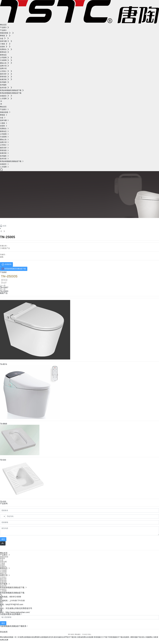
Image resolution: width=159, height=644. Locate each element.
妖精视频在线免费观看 (32, 637)
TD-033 (3, 460)
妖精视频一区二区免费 (15, 637)
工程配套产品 (5, 248)
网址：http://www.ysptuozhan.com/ (15, 612)
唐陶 (2, 257)
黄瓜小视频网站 (147, 637)
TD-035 (3, 502)
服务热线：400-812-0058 (11, 597)
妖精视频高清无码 (47, 637)
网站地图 (3, 637)
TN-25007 (4, 288)
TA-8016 (4, 364)
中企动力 (85, 634)
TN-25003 (4, 291)
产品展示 (9, 221)
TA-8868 (4, 424)
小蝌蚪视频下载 (135, 637)
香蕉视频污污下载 (100, 637)
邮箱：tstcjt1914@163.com (12, 604)
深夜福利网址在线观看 (85, 637)
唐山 (90, 634)
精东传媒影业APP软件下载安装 (65, 637)
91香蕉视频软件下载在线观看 (118, 637)
